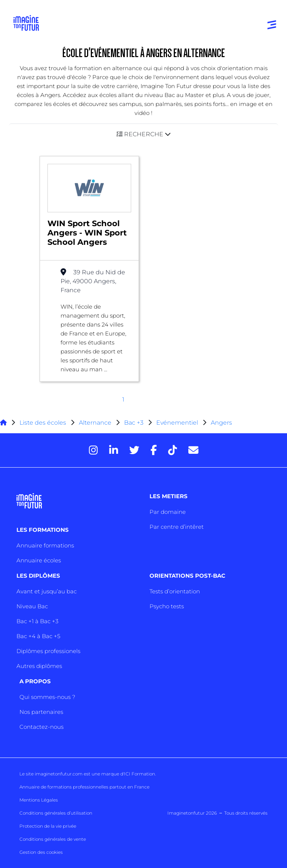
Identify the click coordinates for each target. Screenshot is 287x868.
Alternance (95, 423)
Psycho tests (167, 606)
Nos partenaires (41, 712)
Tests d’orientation (175, 591)
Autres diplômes (39, 666)
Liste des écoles (43, 423)
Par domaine (168, 512)
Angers (221, 423)
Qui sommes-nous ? (47, 697)
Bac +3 (134, 423)
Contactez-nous (41, 727)
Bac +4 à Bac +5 (38, 636)
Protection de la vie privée (48, 826)
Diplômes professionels (48, 651)
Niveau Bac (32, 606)
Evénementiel (177, 423)
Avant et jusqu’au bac (47, 591)
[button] (143, 134)
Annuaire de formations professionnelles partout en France (84, 787)
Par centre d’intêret (177, 527)
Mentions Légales (39, 800)
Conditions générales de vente (53, 839)
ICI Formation (140, 774)
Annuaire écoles (39, 560)
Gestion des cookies (41, 852)
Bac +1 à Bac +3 (37, 621)
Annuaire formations (45, 545)
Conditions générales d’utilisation (56, 813)
